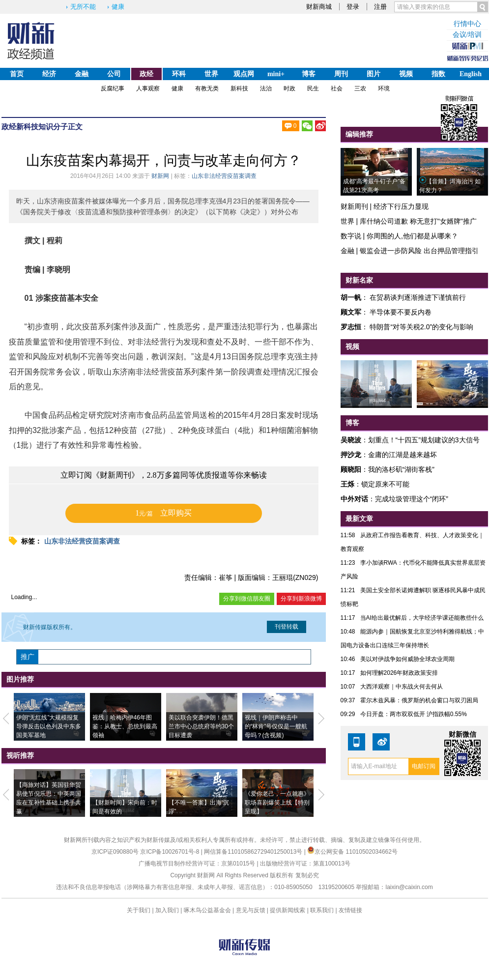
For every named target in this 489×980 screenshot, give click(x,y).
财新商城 (319, 7)
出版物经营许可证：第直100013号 (305, 864)
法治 (266, 88)
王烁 (347, 484)
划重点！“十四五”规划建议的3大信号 (424, 440)
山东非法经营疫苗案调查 (224, 176)
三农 (360, 88)
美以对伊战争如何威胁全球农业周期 (407, 659)
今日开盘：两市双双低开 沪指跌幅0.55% (414, 714)
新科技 (239, 88)
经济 (49, 74)
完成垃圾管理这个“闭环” (412, 499)
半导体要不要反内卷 (401, 312)
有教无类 (207, 88)
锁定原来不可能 (385, 484)
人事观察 (148, 88)
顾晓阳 (351, 469)
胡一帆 (351, 297)
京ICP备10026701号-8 (170, 852)
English (471, 74)
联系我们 (322, 910)
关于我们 (139, 910)
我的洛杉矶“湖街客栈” (401, 469)
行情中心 (467, 24)
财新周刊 (354, 206)
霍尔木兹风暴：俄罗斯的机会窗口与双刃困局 (419, 700)
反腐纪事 (113, 88)
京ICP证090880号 (115, 852)
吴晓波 (351, 440)
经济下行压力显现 (401, 206)
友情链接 (350, 910)
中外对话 (354, 499)
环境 (384, 88)
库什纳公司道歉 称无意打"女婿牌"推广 (418, 221)
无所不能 (83, 7)
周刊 (341, 74)
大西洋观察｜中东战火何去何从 (402, 687)
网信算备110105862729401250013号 (254, 852)
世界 (211, 74)
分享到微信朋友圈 (247, 599)
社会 (337, 88)
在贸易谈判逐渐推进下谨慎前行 (418, 297)
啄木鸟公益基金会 (208, 910)
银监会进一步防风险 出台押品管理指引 (419, 251)
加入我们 (167, 910)
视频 (406, 74)
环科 (179, 74)
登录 (353, 7)
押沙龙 (351, 455)
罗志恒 (351, 327)
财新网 (160, 176)
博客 (309, 74)
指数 (438, 74)
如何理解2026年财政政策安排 (399, 673)
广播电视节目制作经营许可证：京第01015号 (197, 864)
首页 (17, 74)
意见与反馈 (251, 910)
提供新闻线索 (288, 910)
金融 (82, 74)
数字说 (351, 236)
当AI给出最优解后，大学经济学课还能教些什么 (422, 618)
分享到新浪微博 (301, 599)
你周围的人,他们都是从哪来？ (412, 236)
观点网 (244, 74)
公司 (114, 74)
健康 (118, 7)
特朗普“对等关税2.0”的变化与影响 (421, 327)
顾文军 (351, 312)
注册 (380, 7)
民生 (313, 88)
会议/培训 (467, 35)
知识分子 (53, 127)
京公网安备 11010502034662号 (352, 852)
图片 (374, 74)
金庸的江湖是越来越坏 (403, 455)
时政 (289, 88)
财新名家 (359, 280)
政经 (146, 74)
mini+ (276, 74)
